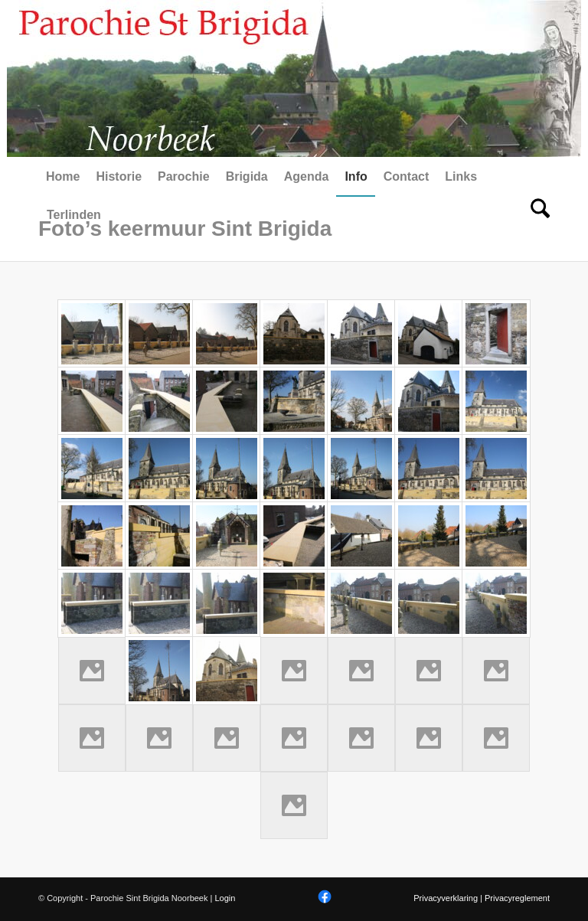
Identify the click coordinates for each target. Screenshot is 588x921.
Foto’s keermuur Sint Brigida (185, 229)
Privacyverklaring (446, 898)
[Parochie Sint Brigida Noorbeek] (294, 78)
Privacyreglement (517, 898)
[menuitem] (63, 177)
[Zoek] (536, 215)
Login (225, 898)
